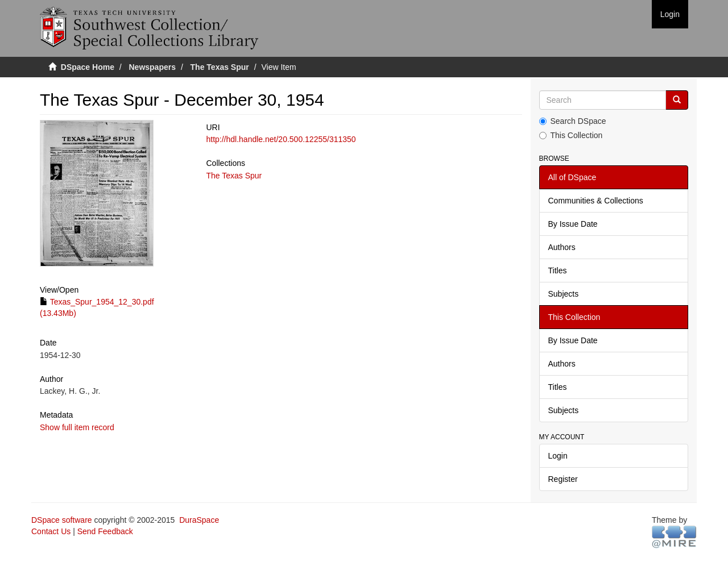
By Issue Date (573, 224)
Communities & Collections (596, 201)
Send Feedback (105, 531)
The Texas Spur (220, 67)
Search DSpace (573, 121)
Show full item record (77, 427)
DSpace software (62, 520)
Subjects (564, 294)
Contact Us (51, 531)
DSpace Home (88, 67)
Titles (558, 270)
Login (558, 456)
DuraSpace (199, 520)
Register (563, 479)
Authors (562, 247)
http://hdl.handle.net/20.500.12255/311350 (281, 139)
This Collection (571, 135)
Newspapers (152, 67)
